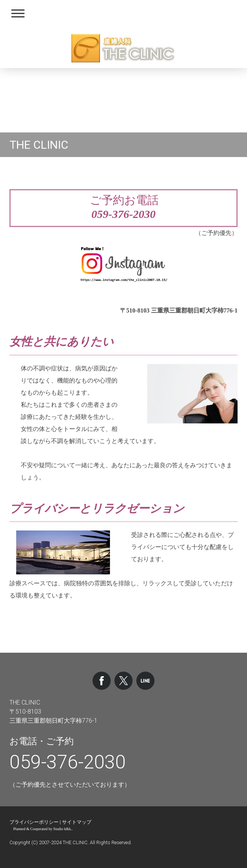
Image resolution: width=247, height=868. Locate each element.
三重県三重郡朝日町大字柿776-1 (53, 721)
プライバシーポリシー (34, 822)
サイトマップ (77, 822)
